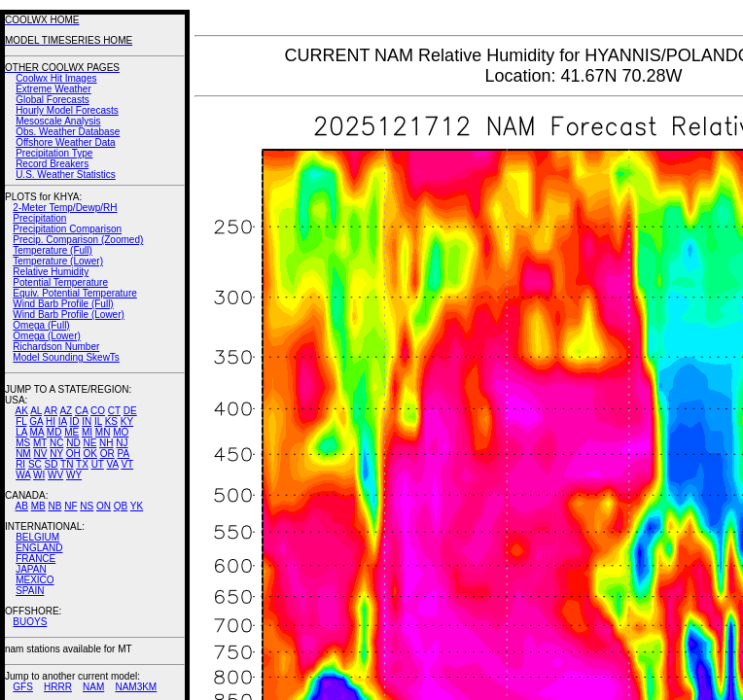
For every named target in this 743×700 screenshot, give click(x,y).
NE (89, 443)
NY (56, 454)
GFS (23, 687)
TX (82, 464)
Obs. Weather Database (68, 132)
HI (51, 421)
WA (23, 475)
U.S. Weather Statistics (66, 175)
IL (98, 421)
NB (54, 506)
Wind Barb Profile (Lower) (68, 315)
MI (87, 432)
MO (121, 432)
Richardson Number (56, 347)
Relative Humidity (51, 272)
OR (107, 454)
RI (20, 464)
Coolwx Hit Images (56, 78)
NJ (122, 443)
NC (56, 443)
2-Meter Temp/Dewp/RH (65, 208)
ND (73, 443)
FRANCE (35, 559)
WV (55, 475)
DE (130, 411)
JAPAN (31, 569)
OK (89, 454)
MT (40, 443)
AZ (66, 411)
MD (54, 432)
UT (98, 464)
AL (36, 411)
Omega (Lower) (46, 336)
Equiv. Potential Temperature (74, 293)
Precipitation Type (54, 153)
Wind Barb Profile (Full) (63, 304)
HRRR (58, 687)
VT (127, 464)
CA (81, 411)
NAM (93, 687)
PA (123, 454)
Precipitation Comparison (67, 229)
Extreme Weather (53, 89)
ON (104, 506)
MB (38, 506)
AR (51, 411)
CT (114, 411)
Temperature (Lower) (58, 261)
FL (21, 421)
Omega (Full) (41, 325)
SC (35, 464)
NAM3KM (136, 687)
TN (67, 464)
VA (113, 464)
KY (127, 421)
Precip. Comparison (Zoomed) (78, 240)
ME (71, 432)
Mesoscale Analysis (58, 121)
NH (106, 443)
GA (36, 421)
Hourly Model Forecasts (67, 110)
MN (103, 432)
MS (23, 443)
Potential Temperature (60, 282)
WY (74, 475)
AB (22, 506)
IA (63, 421)
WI (39, 475)
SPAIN (30, 591)
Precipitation (39, 218)
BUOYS (30, 622)
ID (74, 421)
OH (73, 454)
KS (111, 421)
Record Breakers (52, 164)
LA (21, 432)
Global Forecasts (53, 100)
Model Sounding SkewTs (66, 357)
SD (52, 464)
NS (87, 506)
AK (22, 411)
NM (23, 454)
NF (71, 506)
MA (37, 432)
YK (137, 506)
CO (98, 411)
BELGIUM (37, 537)
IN (87, 421)
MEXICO (35, 580)
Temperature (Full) (53, 250)
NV (40, 454)
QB (121, 506)
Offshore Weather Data (65, 142)
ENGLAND (39, 548)
